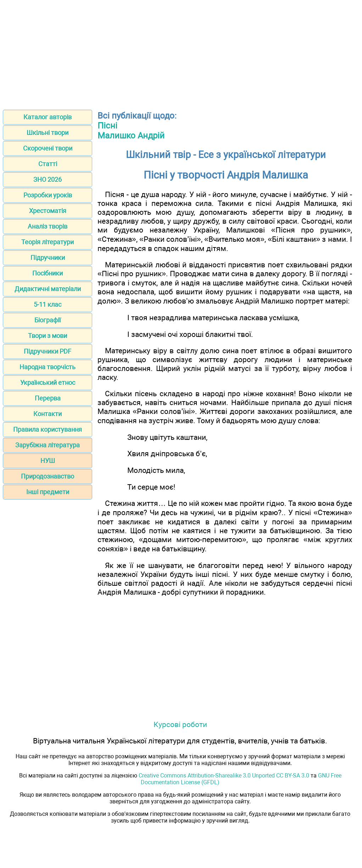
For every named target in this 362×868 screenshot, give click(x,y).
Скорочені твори (48, 148)
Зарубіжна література (48, 445)
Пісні (107, 126)
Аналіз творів (48, 226)
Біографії (48, 320)
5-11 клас (48, 304)
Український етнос (48, 383)
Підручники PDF (48, 351)
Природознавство (48, 476)
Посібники (48, 273)
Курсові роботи (180, 724)
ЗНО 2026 (48, 179)
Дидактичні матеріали (48, 289)
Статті (48, 164)
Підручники (48, 258)
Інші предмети (48, 492)
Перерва (48, 398)
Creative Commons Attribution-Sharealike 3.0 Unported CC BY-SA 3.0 (224, 776)
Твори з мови (48, 336)
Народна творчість (48, 367)
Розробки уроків (48, 195)
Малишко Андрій (131, 136)
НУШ (48, 461)
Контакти (48, 414)
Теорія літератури (48, 242)
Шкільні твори (48, 133)
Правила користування (48, 429)
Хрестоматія (48, 211)
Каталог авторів (48, 117)
